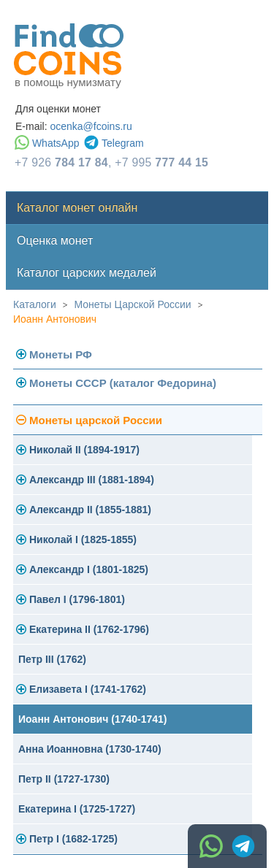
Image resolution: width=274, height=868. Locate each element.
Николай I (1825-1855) (83, 539)
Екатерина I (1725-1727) (77, 809)
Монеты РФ (61, 354)
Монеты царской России (96, 420)
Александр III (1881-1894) (92, 480)
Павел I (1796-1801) (77, 599)
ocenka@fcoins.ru (91, 126)
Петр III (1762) (52, 659)
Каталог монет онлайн (77, 208)
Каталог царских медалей (87, 273)
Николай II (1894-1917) (84, 450)
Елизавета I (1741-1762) (88, 689)
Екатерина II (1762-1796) (89, 629)
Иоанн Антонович (55, 319)
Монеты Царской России (133, 304)
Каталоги (35, 304)
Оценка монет (55, 241)
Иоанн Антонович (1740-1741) (93, 719)
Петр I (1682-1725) (73, 839)
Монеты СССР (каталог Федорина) (123, 383)
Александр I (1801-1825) (89, 569)
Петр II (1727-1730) (64, 779)
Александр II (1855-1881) (90, 510)
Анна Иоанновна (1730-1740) (90, 749)
